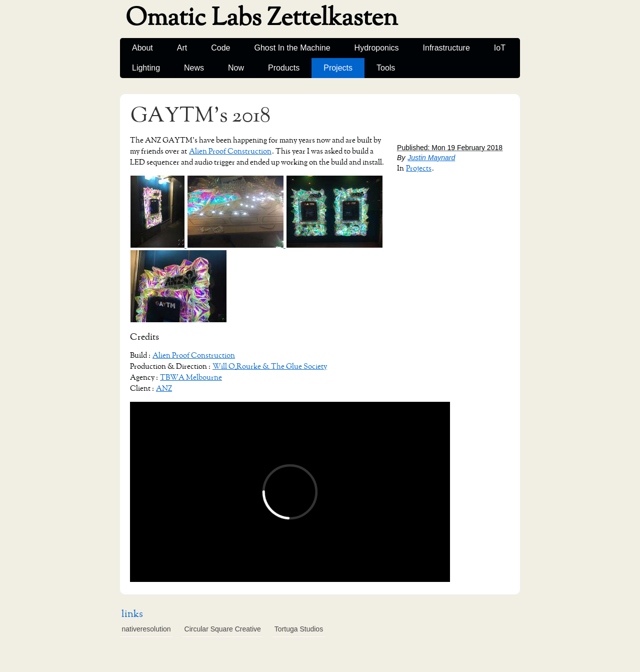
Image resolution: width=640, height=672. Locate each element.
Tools (386, 68)
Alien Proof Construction (230, 151)
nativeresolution (146, 629)
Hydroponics (377, 48)
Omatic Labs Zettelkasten (262, 18)
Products (284, 68)
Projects (338, 68)
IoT (500, 48)
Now (236, 68)
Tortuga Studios (299, 629)
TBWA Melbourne (191, 378)
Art (182, 48)
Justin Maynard (431, 158)
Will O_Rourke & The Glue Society (270, 367)
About (142, 48)
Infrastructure (446, 48)
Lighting (146, 68)
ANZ (164, 389)
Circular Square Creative (223, 629)
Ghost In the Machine (292, 48)
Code (220, 48)
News (194, 68)
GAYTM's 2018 (200, 116)
